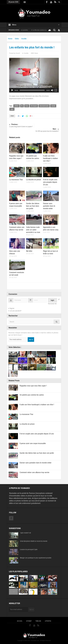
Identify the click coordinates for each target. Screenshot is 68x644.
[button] (34, 75)
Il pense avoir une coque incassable (16, 205)
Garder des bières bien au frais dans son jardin (33, 206)
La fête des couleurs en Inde (44, 30)
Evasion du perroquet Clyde (29, 550)
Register (12, 308)
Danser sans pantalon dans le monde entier (49, 206)
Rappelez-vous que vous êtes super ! (16, 157)
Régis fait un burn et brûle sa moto (50, 252)
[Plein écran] (56, 90)
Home (10, 39)
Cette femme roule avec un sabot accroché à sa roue (33, 230)
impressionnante (44, 106)
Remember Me (52, 304)
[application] (34, 75)
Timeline (38, 621)
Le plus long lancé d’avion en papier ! (22, 125)
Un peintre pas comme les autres (33, 157)
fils (22, 106)
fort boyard (34, 106)
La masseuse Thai (16, 180)
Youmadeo (13, 493)
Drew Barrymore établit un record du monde (34, 541)
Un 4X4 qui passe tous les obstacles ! (46, 130)
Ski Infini (29, 251)
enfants (16, 106)
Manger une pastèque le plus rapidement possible (36, 558)
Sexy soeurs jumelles (25, 30)
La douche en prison (34, 180)
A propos (48, 621)
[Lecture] (12, 90)
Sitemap (29, 621)
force (27, 106)
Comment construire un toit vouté (17, 274)
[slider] (32, 90)
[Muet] (52, 90)
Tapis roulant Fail (25, 533)
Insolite (24, 39)
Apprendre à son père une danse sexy (51, 228)
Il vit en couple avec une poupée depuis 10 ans (50, 182)
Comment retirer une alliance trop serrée (17, 228)
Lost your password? (15, 311)
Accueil (20, 621)
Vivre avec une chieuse (15, 252)
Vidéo (17, 39)
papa (12, 109)
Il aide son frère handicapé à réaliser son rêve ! (50, 158)
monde (53, 106)
